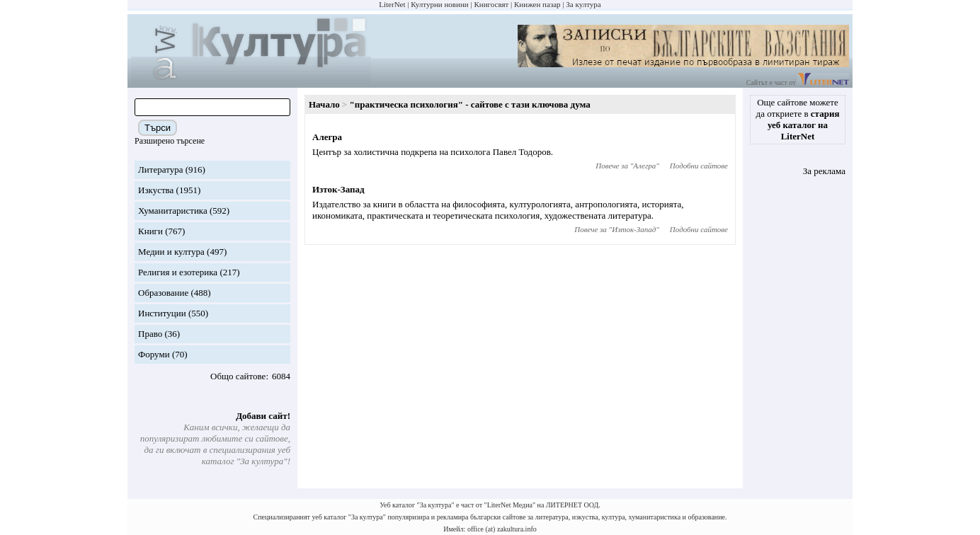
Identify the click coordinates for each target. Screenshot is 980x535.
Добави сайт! (263, 416)
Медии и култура (171, 252)
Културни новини (439, 4)
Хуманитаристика (173, 211)
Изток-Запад (338, 189)
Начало (324, 104)
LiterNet (392, 4)
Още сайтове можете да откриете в (798, 119)
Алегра (327, 137)
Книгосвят (491, 4)
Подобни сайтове (699, 166)
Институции (162, 313)
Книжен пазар (537, 4)
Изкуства (156, 190)
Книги (150, 231)
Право (150, 334)
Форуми (154, 354)
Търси (158, 128)
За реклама (824, 171)
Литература (160, 169)
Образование (163, 293)
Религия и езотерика (178, 272)
